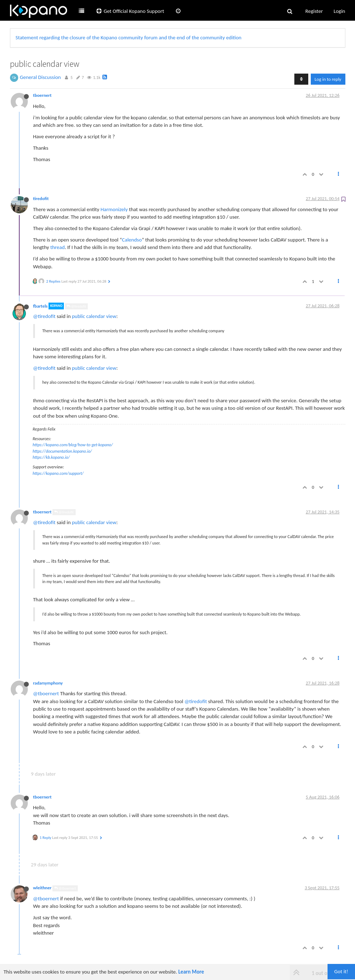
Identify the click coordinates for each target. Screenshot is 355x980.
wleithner (42, 888)
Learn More (191, 972)
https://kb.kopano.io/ (51, 457)
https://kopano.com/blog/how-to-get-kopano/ (73, 445)
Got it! (341, 971)
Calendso (132, 240)
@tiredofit (76, 306)
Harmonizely (114, 209)
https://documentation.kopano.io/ (62, 451)
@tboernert (46, 693)
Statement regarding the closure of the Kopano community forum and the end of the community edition (129, 38)
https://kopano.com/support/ (58, 473)
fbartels (40, 306)
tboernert (42, 95)
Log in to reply (328, 79)
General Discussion (40, 77)
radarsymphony (48, 683)
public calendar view (94, 316)
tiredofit (41, 198)
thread (57, 247)
